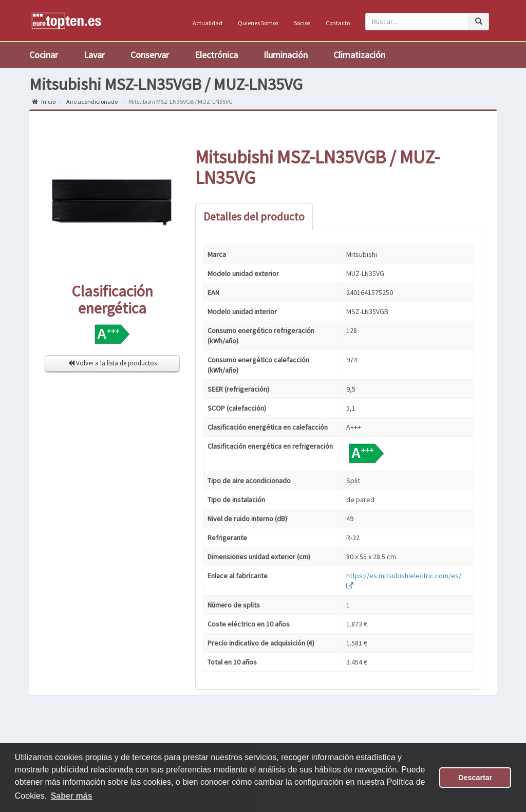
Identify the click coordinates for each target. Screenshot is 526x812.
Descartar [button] (475, 778)
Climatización (359, 55)
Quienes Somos (258, 23)
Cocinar (44, 55)
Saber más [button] (72, 796)
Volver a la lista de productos (112, 363)
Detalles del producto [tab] (254, 217)
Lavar (94, 55)
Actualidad (208, 23)
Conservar (150, 55)
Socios (302, 23)
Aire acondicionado (92, 101)
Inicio (44, 101)
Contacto (338, 23)
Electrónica (216, 55)
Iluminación (286, 55)
